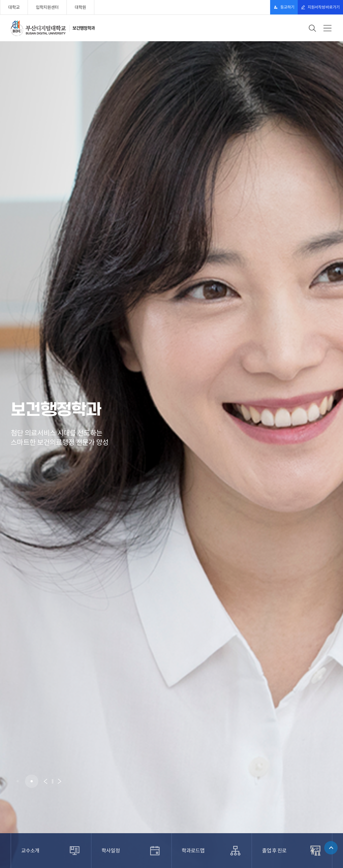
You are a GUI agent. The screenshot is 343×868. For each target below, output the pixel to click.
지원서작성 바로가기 (318, 7)
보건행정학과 (86, 28)
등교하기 (270, 7)
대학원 (80, 7)
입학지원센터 (47, 7)
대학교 (14, 7)
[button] (18, 781)
